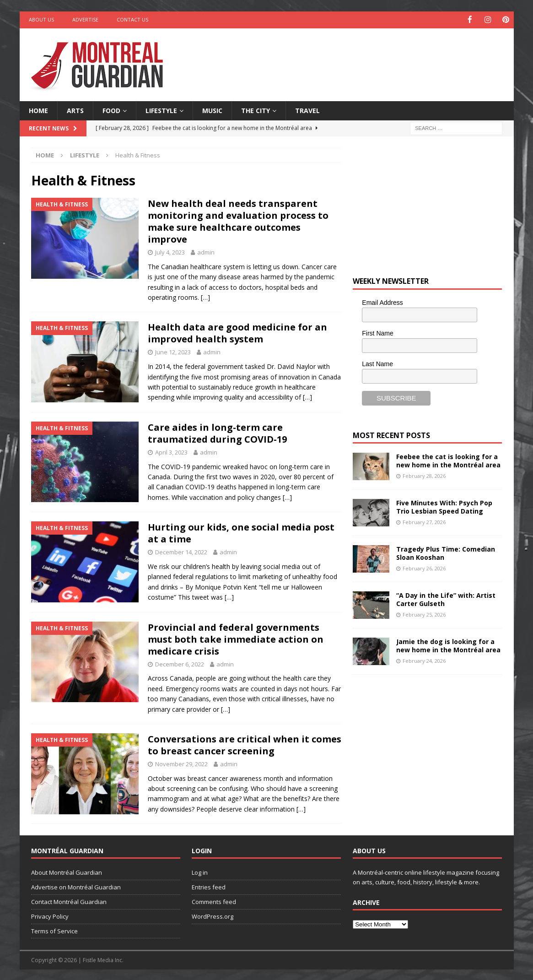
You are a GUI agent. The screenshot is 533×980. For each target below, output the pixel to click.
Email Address (382, 302)
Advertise (85, 19)
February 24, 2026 (424, 660)
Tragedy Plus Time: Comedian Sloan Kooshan (446, 553)
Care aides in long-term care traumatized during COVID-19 (217, 432)
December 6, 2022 (180, 663)
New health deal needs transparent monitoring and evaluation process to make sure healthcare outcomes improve (238, 221)
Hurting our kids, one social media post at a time (241, 533)
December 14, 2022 (181, 552)
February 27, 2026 (424, 521)
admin (206, 252)
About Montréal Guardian (67, 872)
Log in (200, 872)
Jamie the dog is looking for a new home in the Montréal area (448, 645)
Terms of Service (54, 930)
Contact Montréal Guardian (69, 901)
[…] (205, 297)
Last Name (377, 363)
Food (111, 110)
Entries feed (209, 887)
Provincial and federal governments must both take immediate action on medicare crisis (236, 638)
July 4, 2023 (170, 252)
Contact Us (132, 19)
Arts (75, 110)
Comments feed (214, 901)
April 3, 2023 (171, 451)
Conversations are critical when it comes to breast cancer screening (245, 744)
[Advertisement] (355, 57)
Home (38, 110)
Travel (307, 110)
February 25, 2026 (424, 614)
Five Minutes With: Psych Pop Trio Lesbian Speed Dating (444, 506)
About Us (41, 19)
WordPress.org (213, 915)
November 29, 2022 (181, 763)
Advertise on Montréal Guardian (76, 887)
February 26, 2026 (424, 567)
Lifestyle (161, 110)
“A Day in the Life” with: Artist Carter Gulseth (446, 599)
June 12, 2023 (173, 352)
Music (212, 110)
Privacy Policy (50, 915)
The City (256, 110)
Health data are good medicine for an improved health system (237, 333)
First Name (377, 332)
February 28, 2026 (424, 475)
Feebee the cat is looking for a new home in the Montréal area (448, 460)
